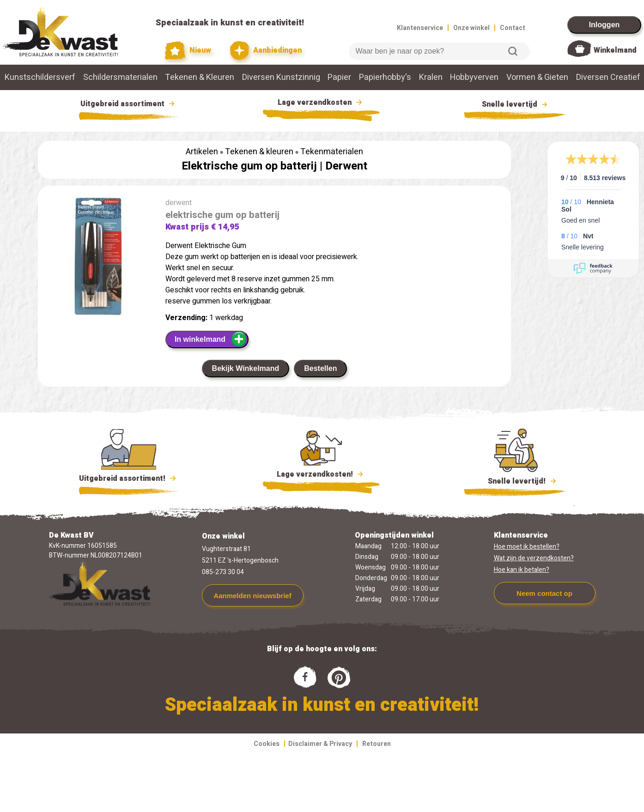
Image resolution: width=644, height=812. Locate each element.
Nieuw (188, 51)
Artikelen (202, 152)
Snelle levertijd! (516, 480)
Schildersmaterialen (120, 77)
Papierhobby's (385, 77)
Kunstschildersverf (40, 77)
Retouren (377, 744)
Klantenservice (420, 28)
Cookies (267, 744)
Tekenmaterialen (332, 152)
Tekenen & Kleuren (200, 77)
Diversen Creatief (608, 77)
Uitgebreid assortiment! (129, 479)
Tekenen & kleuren (259, 152)
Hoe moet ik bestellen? (527, 547)
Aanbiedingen (266, 51)
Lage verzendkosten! (321, 476)
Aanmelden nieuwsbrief (252, 596)
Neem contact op (544, 593)
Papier (339, 77)
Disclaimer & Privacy (320, 744)
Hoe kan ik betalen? (522, 570)
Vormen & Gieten (537, 77)
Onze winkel (471, 28)
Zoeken (513, 51)
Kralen (431, 77)
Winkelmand (615, 50)
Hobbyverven (474, 77)
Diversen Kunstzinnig (281, 77)
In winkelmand (211, 339)
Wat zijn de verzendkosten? (534, 558)
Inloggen (605, 25)
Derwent (346, 166)
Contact (513, 28)
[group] (97, 258)
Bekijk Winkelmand (246, 368)
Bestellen (320, 368)
